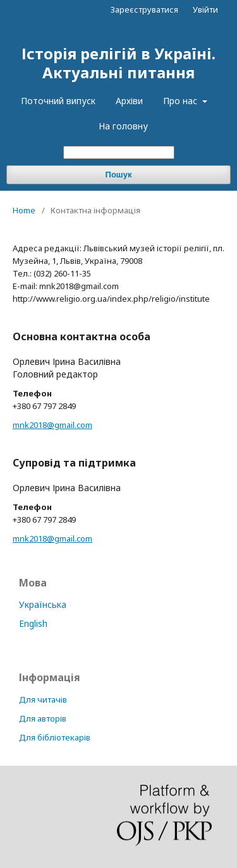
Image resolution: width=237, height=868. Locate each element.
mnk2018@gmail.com (52, 425)
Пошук (119, 175)
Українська (43, 604)
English (33, 623)
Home (24, 210)
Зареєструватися (144, 9)
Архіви (129, 101)
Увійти (205, 9)
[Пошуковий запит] (119, 152)
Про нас (181, 101)
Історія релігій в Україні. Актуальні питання (118, 63)
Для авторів (43, 718)
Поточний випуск (58, 101)
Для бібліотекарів (55, 737)
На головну (123, 126)
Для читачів (43, 699)
